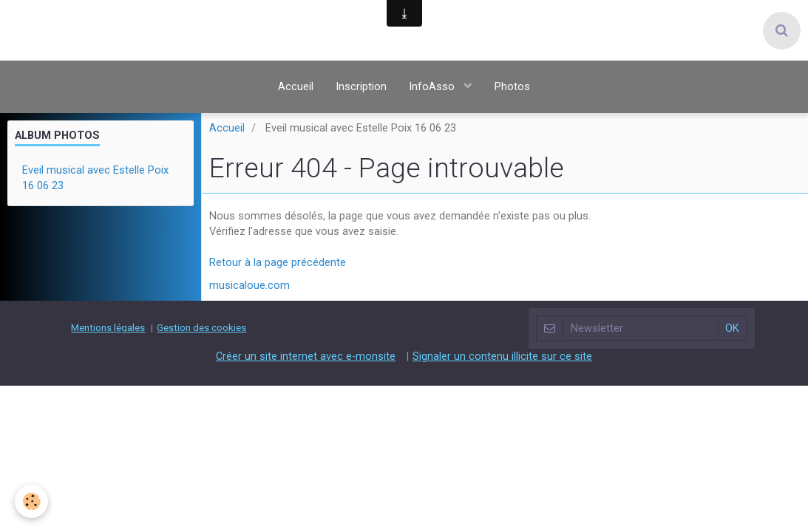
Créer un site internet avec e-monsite (306, 355)
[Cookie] (31, 501)
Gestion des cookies (201, 328)
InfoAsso (433, 86)
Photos (512, 86)
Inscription (361, 86)
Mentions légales (108, 328)
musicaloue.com (249, 285)
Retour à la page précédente (278, 262)
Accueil (296, 86)
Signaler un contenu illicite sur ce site (502, 355)
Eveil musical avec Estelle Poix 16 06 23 (95, 178)
